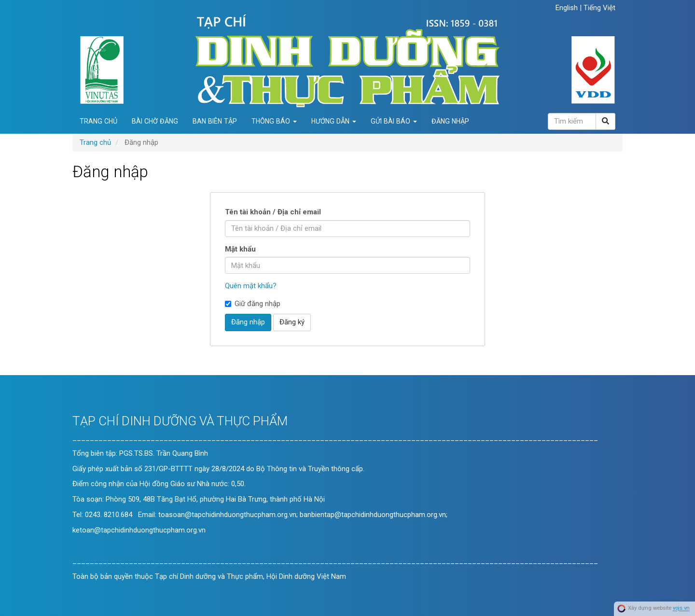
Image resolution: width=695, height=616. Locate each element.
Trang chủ (98, 121)
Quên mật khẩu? (251, 286)
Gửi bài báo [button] (394, 121)
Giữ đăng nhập (253, 304)
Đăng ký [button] (292, 322)
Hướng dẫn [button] (334, 121)
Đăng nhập (450, 121)
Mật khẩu (240, 249)
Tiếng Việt (599, 8)
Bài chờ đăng (155, 121)
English (568, 8)
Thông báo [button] (274, 121)
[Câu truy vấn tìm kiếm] (572, 121)
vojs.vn (681, 609)
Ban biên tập (215, 121)
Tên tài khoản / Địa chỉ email (273, 212)
